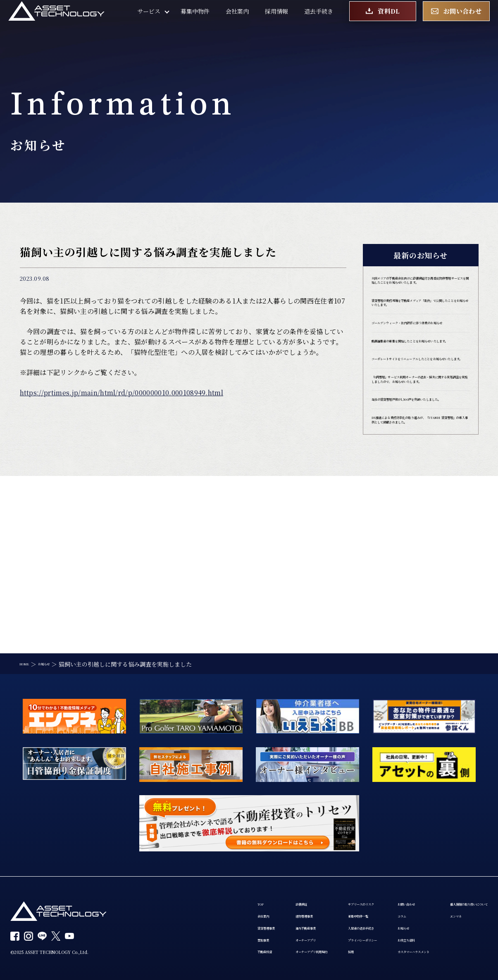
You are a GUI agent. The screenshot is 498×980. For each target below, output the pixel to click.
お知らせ (391, 889)
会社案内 (237, 21)
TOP (168, 858)
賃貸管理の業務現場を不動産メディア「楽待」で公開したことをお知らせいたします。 (419, 335)
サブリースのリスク (326, 858)
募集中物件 (195, 21)
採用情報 (276, 21)
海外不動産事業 (237, 889)
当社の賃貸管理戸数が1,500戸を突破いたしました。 (420, 507)
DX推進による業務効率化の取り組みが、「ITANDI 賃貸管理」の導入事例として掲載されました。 (420, 541)
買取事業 (173, 905)
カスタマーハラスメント (411, 920)
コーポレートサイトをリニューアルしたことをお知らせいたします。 (418, 430)
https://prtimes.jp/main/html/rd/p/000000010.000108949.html (122, 393)
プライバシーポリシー (329, 905)
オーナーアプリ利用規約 (248, 920)
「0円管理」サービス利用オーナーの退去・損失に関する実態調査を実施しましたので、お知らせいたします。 (421, 468)
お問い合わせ (396, 858)
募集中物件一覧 (321, 873)
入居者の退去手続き (326, 889)
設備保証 (229, 858)
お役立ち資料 (396, 905)
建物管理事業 (234, 873)
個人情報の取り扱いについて (199, 935)
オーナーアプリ (237, 905)
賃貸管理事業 (179, 889)
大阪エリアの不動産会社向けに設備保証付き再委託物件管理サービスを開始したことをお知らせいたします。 (419, 293)
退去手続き (319, 21)
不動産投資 (176, 920)
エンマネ (173, 951)
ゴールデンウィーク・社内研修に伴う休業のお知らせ (418, 370)
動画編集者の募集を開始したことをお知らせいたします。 (419, 400)
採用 (306, 920)
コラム (388, 873)
